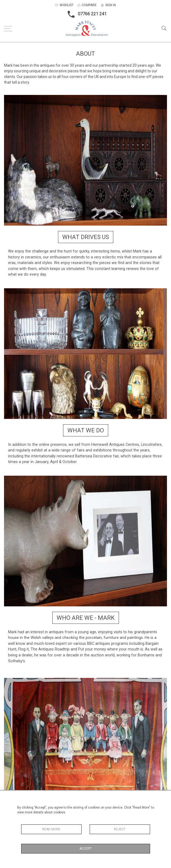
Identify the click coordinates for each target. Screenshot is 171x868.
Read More (51, 829)
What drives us (86, 237)
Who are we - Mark (86, 618)
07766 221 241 (85, 14)
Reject (120, 829)
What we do (86, 430)
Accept (85, 849)
